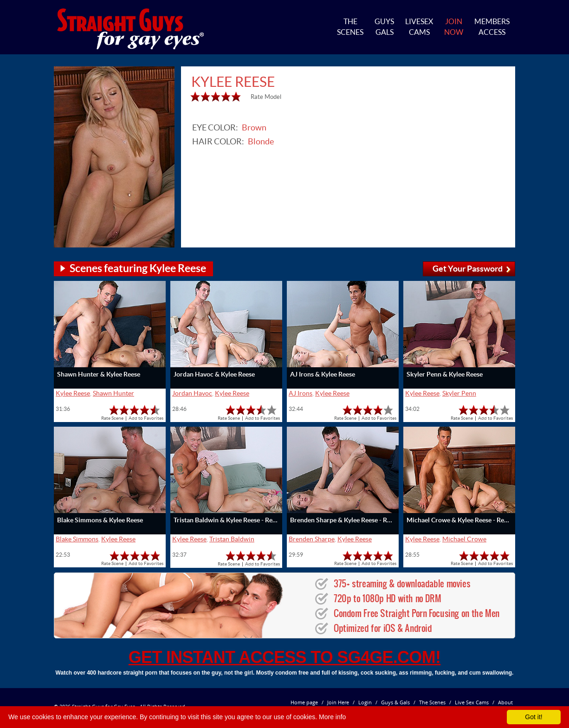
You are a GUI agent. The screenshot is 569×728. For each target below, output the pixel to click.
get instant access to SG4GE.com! (284, 657)
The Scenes (432, 702)
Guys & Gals (395, 702)
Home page (304, 702)
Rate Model (266, 97)
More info (332, 717)
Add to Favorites (146, 418)
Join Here (338, 702)
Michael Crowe (464, 539)
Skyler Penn (459, 393)
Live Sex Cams (472, 702)
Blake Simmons (77, 539)
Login (365, 702)
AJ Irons (301, 393)
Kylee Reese (73, 393)
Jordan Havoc (192, 393)
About (505, 702)
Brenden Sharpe (312, 539)
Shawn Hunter (113, 393)
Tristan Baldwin (232, 539)
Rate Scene (112, 418)
